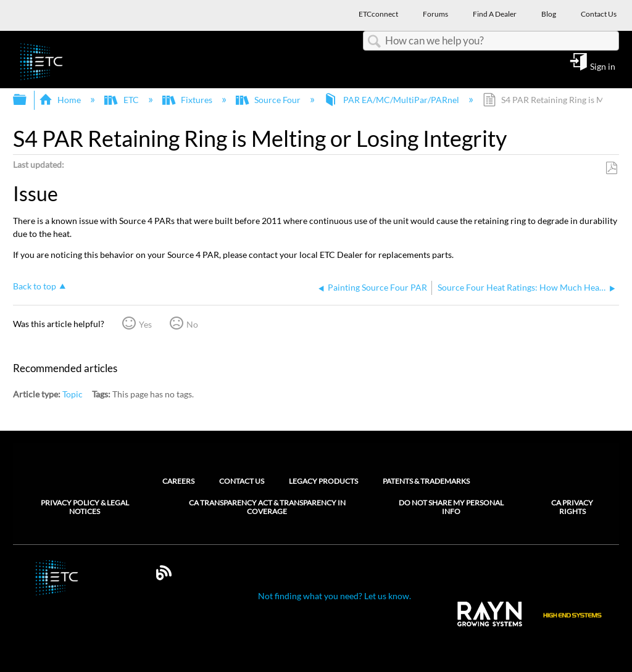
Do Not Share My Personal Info (451, 507)
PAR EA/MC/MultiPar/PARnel (392, 100)
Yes (145, 324)
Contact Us (242, 481)
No (192, 324)
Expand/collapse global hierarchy (28, 100)
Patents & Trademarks (426, 481)
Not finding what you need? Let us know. (335, 596)
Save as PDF (611, 168)
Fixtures (188, 100)
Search (374, 42)
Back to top (35, 286)
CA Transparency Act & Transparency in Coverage (267, 507)
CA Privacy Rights (572, 507)
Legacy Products (323, 481)
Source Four (269, 100)
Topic (73, 394)
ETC (122, 100)
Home (61, 100)
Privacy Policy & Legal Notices (85, 507)
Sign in (603, 66)
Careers (178, 481)
